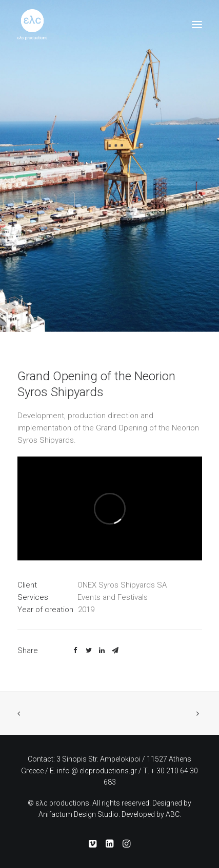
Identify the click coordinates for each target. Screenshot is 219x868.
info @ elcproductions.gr (97, 771)
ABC (173, 814)
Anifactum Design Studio (78, 814)
